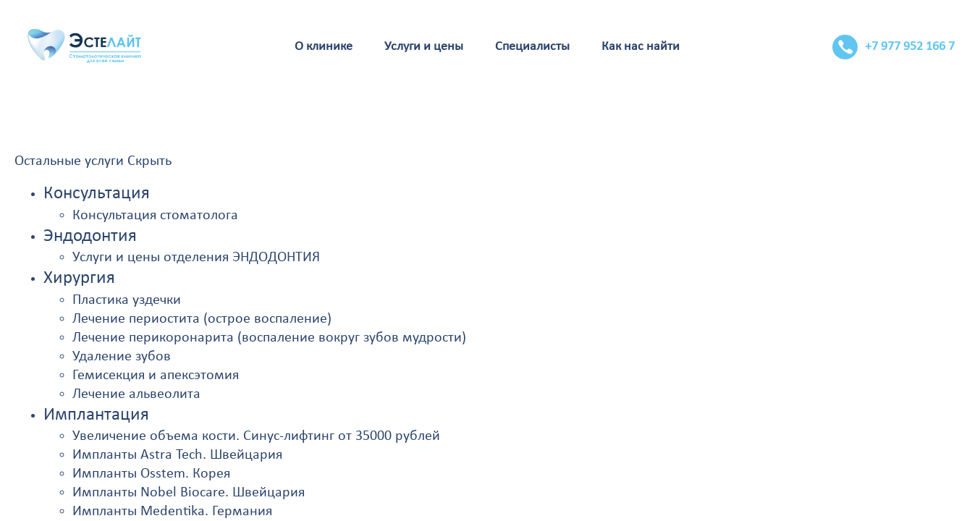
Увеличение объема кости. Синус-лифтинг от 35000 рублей (256, 436)
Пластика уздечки (127, 300)
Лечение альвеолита (136, 394)
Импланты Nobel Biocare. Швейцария (189, 493)
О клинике (324, 47)
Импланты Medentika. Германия (172, 512)
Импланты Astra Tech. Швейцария (177, 455)
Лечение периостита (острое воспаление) (202, 319)
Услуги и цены (424, 47)
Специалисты (532, 47)
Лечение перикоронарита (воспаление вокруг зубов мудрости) (269, 338)
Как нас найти (641, 47)
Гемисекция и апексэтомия (156, 376)
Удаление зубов (122, 357)
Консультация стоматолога (155, 216)
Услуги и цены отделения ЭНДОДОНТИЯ (196, 258)
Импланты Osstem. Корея (151, 474)
